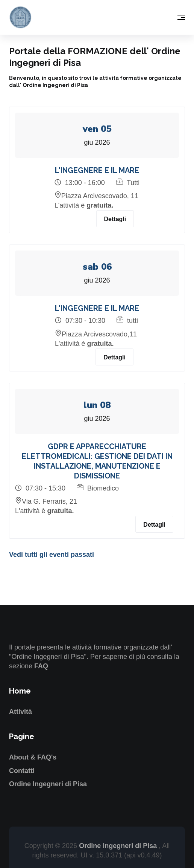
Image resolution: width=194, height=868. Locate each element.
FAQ (41, 666)
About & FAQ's (33, 757)
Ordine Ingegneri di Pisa (48, 784)
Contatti (22, 771)
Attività (20, 712)
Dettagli (115, 219)
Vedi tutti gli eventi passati (52, 555)
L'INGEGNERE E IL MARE (97, 170)
